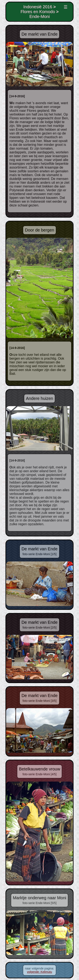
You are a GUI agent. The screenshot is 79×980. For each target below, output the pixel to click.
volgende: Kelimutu (39, 972)
